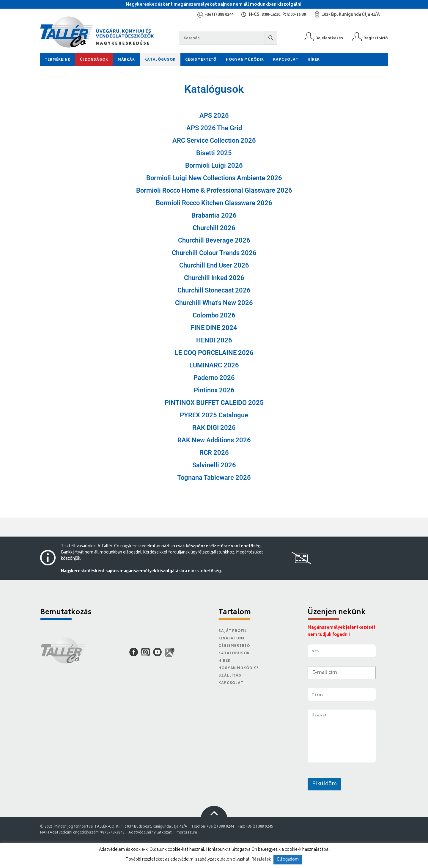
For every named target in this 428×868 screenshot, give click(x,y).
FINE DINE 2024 (214, 328)
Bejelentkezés (329, 38)
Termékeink (58, 60)
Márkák (126, 60)
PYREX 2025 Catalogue (214, 415)
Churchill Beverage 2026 (214, 240)
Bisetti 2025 (214, 153)
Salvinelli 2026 (214, 465)
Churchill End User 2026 (214, 265)
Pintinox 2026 (214, 390)
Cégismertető (201, 60)
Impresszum (186, 833)
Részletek (261, 860)
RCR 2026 (214, 453)
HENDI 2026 (214, 340)
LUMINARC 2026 (214, 365)
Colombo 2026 (214, 315)
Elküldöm (324, 784)
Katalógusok (160, 60)
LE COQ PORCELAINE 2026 (214, 353)
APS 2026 (214, 115)
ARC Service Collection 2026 (214, 140)
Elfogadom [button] (288, 860)
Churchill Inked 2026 (214, 278)
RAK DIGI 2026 (214, 428)
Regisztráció (376, 38)
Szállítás (230, 676)
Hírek (314, 60)
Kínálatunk (232, 639)
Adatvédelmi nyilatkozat (150, 833)
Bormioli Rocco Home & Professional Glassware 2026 (214, 190)
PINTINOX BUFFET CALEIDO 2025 (214, 403)
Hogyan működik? (238, 668)
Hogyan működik (245, 60)
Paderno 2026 (214, 378)
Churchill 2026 (214, 228)
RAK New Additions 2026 (214, 440)
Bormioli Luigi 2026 (214, 165)
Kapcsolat (286, 60)
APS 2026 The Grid (214, 128)
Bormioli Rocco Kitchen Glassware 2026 (214, 203)
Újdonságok (94, 60)
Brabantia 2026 (214, 215)
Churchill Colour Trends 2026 (214, 253)
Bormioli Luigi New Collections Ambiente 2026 (214, 178)
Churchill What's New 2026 (214, 303)
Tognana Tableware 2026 (214, 478)
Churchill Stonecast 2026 (214, 290)
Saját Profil (233, 631)
